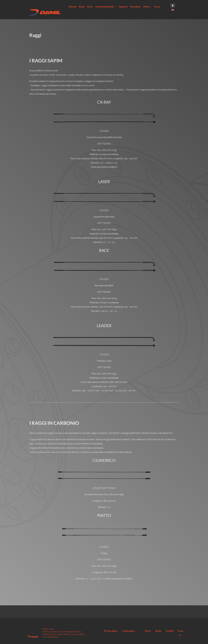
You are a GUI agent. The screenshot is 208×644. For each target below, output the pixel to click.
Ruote (158, 627)
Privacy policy (111, 627)
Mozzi (148, 627)
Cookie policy (128, 627)
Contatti (170, 627)
